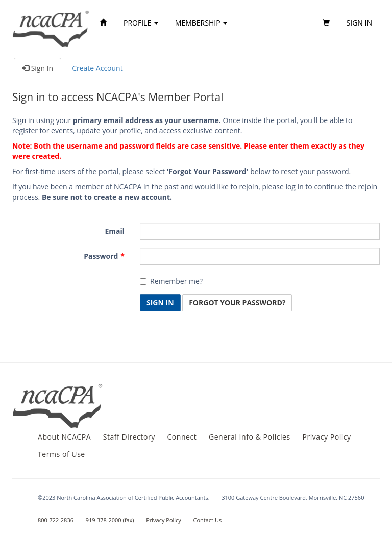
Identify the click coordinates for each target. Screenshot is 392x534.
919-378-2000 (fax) (110, 520)
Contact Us (208, 520)
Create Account (97, 68)
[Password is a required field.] (260, 256)
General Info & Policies (250, 437)
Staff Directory (129, 437)
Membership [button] (201, 23)
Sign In (38, 68)
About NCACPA (64, 437)
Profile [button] (141, 23)
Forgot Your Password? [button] (237, 302)
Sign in (359, 23)
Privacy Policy (326, 437)
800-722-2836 (56, 520)
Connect (182, 437)
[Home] (103, 23)
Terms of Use (62, 454)
